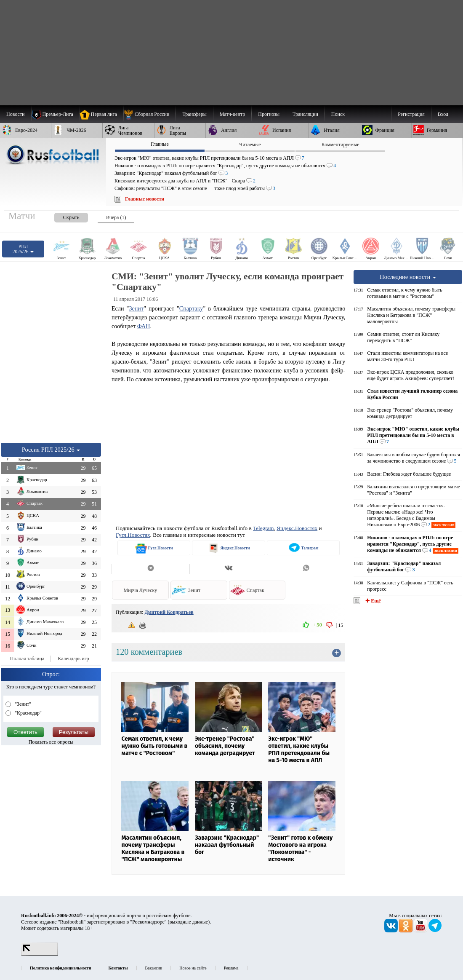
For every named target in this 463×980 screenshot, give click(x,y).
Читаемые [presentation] (250, 145)
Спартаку (191, 308)
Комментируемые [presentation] (341, 145)
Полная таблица (27, 659)
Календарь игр (73, 659)
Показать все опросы (51, 742)
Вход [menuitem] (443, 114)
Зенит (136, 308)
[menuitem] (150, 114)
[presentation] (63, 216)
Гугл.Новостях (133, 535)
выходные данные (189, 922)
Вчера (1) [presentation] (116, 217)
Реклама (231, 968)
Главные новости (145, 199)
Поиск (338, 114)
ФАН (144, 326)
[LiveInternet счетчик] (40, 954)
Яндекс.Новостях (297, 528)
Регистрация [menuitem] (411, 114)
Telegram (263, 528)
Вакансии (154, 968)
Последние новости (408, 277)
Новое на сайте (193, 968)
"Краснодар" (28, 713)
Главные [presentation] (160, 144)
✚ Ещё (372, 601)
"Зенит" (22, 704)
